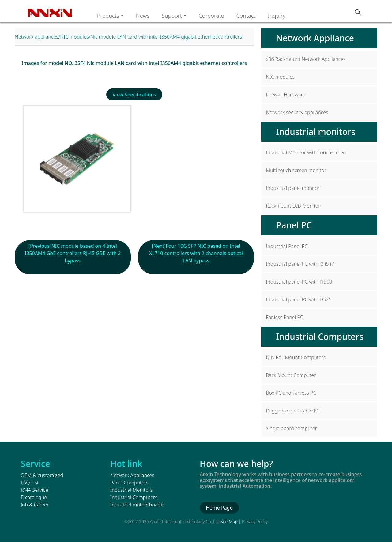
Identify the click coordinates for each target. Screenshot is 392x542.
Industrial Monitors (131, 490)
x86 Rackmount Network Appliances (306, 59)
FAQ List (30, 483)
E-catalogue (34, 497)
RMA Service (34, 490)
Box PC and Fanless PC (291, 393)
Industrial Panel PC (287, 246)
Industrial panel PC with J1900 (299, 282)
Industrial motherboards (137, 505)
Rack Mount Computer (291, 375)
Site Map (229, 522)
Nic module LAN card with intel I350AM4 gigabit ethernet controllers (166, 37)
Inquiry (277, 16)
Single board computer (291, 428)
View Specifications (134, 95)
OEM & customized (42, 475)
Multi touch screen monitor (296, 170)
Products (108, 16)
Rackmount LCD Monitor (293, 206)
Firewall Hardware (286, 95)
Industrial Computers (320, 337)
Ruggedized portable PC (293, 411)
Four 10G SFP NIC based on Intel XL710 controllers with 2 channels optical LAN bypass (200, 253)
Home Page (219, 508)
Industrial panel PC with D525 (299, 299)
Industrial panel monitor (293, 188)
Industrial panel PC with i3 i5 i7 (300, 264)
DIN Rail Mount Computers (296, 357)
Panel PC (294, 225)
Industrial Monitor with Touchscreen (306, 152)
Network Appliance (315, 38)
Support (172, 16)
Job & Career (35, 505)
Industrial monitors (316, 132)
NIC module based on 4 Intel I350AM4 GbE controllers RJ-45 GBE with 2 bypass (73, 253)
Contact (246, 16)
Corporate (211, 16)
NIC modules (74, 37)
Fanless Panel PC (284, 317)
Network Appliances (132, 475)
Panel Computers (129, 483)
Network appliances (37, 37)
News (143, 16)
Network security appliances (297, 112)
